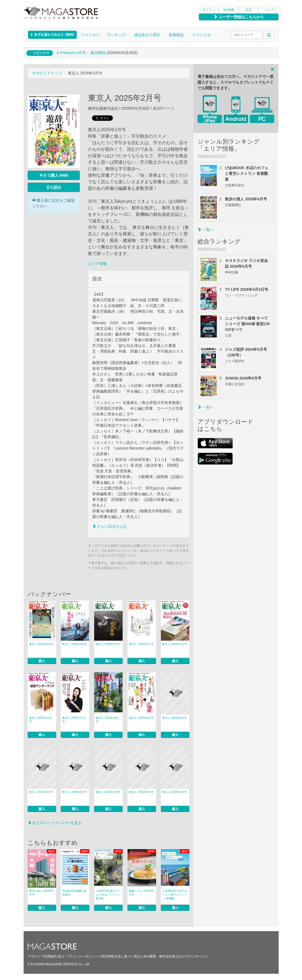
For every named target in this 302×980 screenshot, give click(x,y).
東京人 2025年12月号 (41, 720)
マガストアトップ (47, 73)
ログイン (209, 10)
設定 (249, 10)
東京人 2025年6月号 (74, 792)
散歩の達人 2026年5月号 (41, 893)
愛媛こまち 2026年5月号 (141, 893)
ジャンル (90, 35)
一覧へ (206, 230)
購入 (42, 661)
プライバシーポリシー (82, 956)
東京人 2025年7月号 (41, 792)
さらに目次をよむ (110, 526)
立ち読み (54, 187)
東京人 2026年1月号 (175, 644)
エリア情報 (97, 264)
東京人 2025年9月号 (141, 718)
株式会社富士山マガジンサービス (184, 956)
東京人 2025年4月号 (141, 792)
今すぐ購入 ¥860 (54, 175)
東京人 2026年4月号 (74, 644)
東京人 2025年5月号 (108, 792)
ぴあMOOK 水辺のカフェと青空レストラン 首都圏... (175, 895)
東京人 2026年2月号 (141, 644)
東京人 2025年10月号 (107, 720)
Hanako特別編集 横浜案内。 (74, 893)
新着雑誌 (176, 35)
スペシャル (202, 35)
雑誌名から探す (147, 35)
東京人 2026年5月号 (41, 644)
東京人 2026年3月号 (108, 644)
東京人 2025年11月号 (74, 720)
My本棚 (229, 10)
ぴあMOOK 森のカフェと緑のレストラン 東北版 (108, 895)
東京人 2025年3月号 (175, 792)
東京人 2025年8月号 (175, 718)
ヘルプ (269, 10)
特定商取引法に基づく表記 (121, 956)
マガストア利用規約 (42, 956)
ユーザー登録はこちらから (239, 17)
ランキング (116, 35)
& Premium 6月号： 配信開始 (81, 53)
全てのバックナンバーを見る (55, 823)
